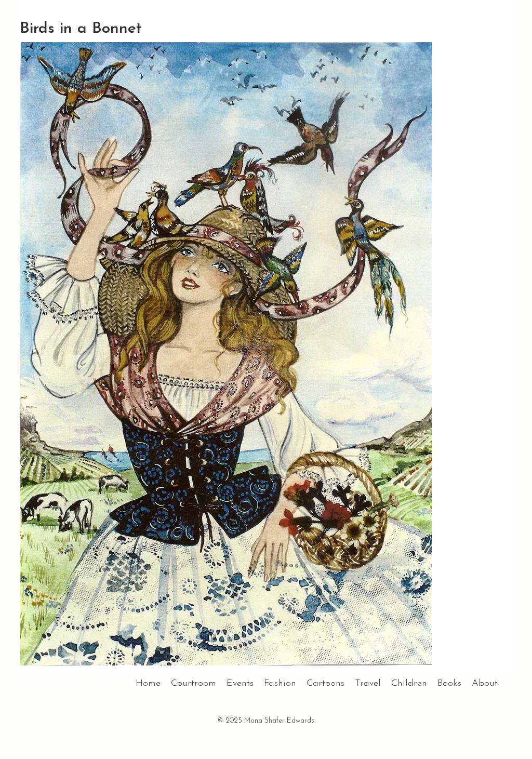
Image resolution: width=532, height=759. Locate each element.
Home (148, 683)
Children (409, 683)
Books (449, 683)
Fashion (280, 683)
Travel (368, 683)
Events (240, 683)
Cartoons (325, 683)
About (485, 683)
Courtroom (194, 683)
